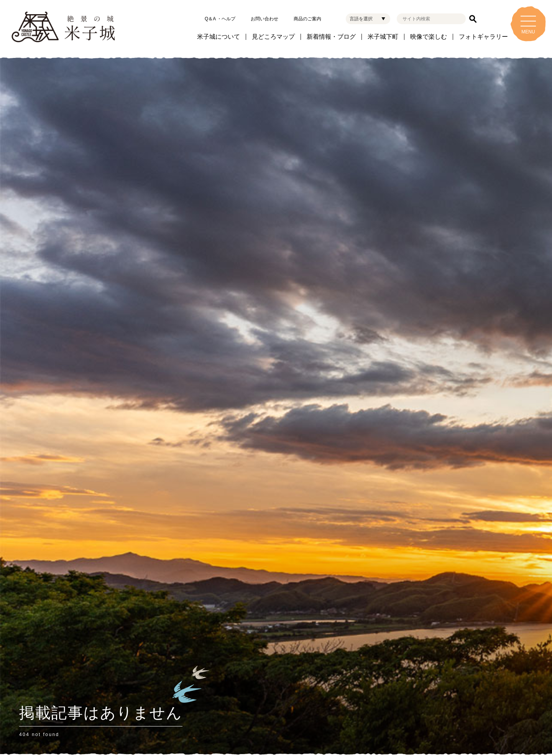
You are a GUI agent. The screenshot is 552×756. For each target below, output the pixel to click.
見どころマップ (273, 37)
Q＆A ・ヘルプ (220, 19)
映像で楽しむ (429, 37)
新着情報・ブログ (331, 37)
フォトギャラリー (483, 37)
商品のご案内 (307, 19)
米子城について (219, 37)
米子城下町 (383, 37)
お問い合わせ (264, 19)
